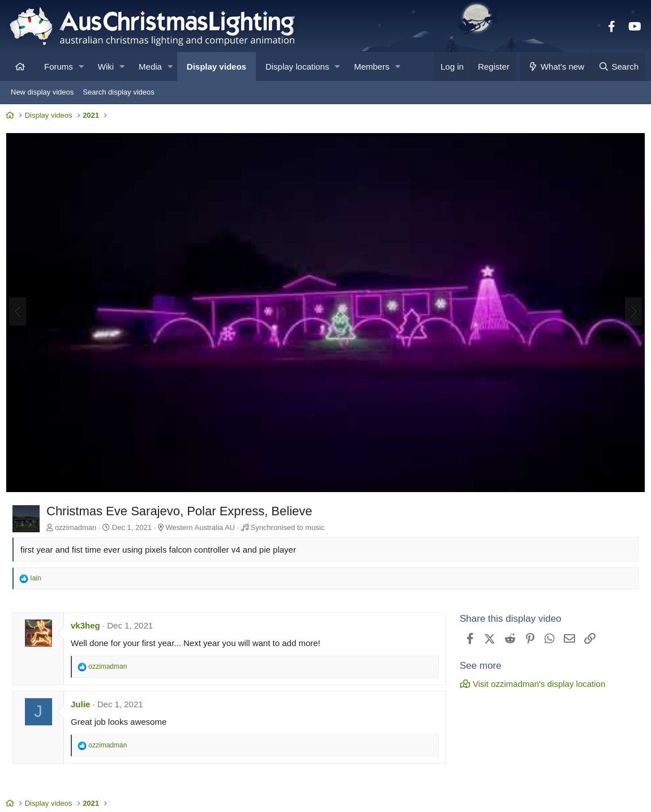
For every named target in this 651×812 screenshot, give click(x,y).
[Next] (631, 313)
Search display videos (118, 92)
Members (372, 67)
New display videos (42, 92)
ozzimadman (79, 527)
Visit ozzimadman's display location (530, 684)
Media (150, 67)
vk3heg (88, 625)
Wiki (106, 67)
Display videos (217, 67)
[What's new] (556, 67)
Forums (59, 67)
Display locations (297, 67)
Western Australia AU (203, 527)
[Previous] (20, 313)
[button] (81, 67)
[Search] (618, 67)
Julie (83, 704)
